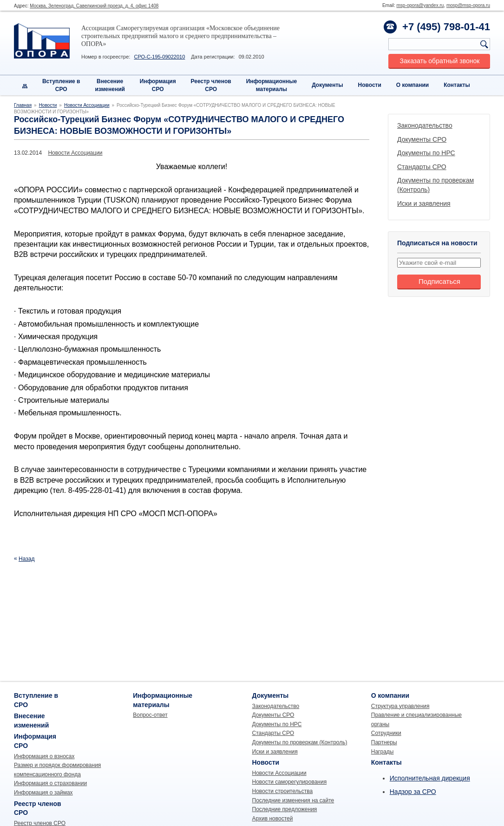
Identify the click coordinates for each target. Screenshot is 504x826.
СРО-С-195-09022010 (159, 57)
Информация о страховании (50, 783)
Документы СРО (422, 139)
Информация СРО (158, 85)
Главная (23, 105)
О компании (413, 85)
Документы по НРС (426, 153)
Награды (383, 752)
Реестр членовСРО (211, 85)
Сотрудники (386, 733)
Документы (327, 85)
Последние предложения (285, 809)
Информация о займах (43, 793)
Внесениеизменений (110, 85)
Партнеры (384, 742)
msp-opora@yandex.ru (420, 5)
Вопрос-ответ (150, 715)
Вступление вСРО (61, 85)
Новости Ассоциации (87, 105)
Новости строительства (283, 791)
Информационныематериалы (272, 85)
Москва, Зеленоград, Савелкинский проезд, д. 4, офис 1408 (94, 6)
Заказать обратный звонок (440, 61)
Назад (26, 559)
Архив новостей (273, 819)
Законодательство (425, 125)
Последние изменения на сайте (293, 800)
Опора (42, 41)
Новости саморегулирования (290, 782)
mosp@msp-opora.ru (468, 5)
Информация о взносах (44, 756)
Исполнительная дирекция (430, 778)
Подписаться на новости (437, 243)
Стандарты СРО (422, 167)
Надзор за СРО (413, 792)
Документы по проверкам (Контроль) (300, 742)
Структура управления (400, 706)
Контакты (457, 85)
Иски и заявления (424, 203)
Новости (370, 85)
